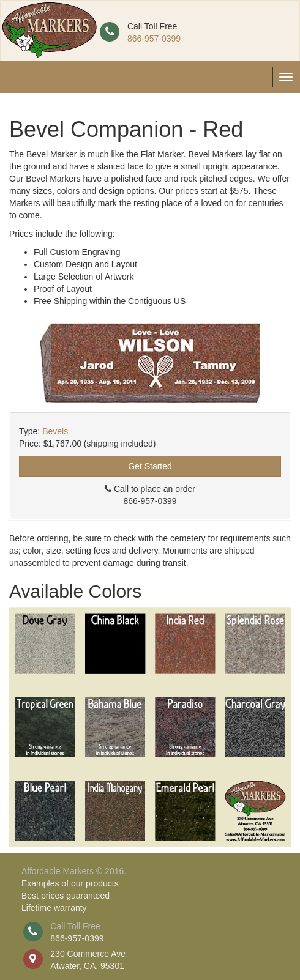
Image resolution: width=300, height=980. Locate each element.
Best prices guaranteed (66, 896)
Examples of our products (70, 883)
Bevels (55, 431)
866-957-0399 (154, 39)
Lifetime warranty (54, 908)
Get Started (150, 466)
